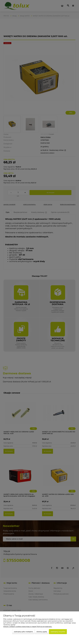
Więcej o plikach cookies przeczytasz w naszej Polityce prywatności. (28, 627)
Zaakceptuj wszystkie (58, 632)
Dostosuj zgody (42, 632)
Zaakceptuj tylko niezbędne (23, 632)
